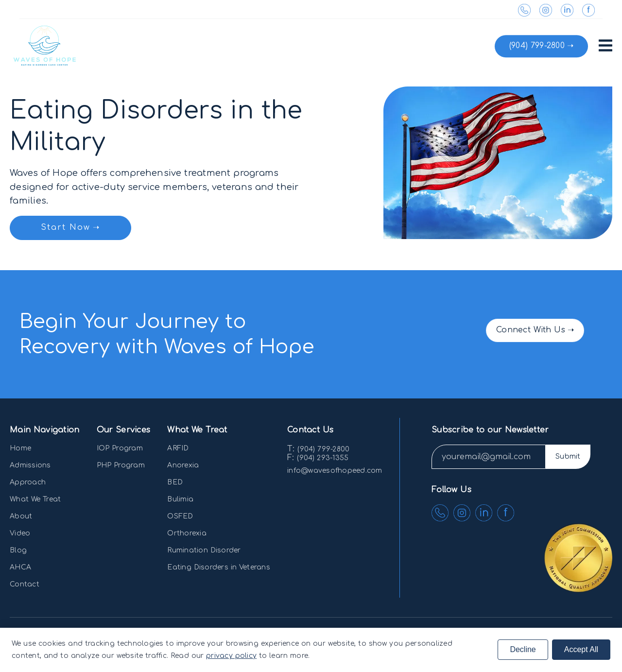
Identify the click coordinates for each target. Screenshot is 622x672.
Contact (25, 584)
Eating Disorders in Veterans (219, 567)
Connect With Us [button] (531, 330)
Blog (18, 550)
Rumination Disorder (204, 550)
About (21, 516)
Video (20, 533)
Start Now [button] (66, 227)
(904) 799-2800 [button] (537, 46)
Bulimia (180, 499)
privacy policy (231, 656)
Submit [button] (568, 457)
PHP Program (121, 465)
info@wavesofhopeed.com (335, 471)
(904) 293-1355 (323, 458)
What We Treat (35, 499)
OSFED (180, 516)
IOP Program (120, 448)
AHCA (20, 567)
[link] (528, 14)
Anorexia (183, 465)
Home (20, 448)
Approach (28, 482)
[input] (489, 457)
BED (175, 482)
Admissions (30, 465)
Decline (523, 649)
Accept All (581, 649)
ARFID (178, 448)
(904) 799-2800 (323, 449)
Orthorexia (187, 533)
